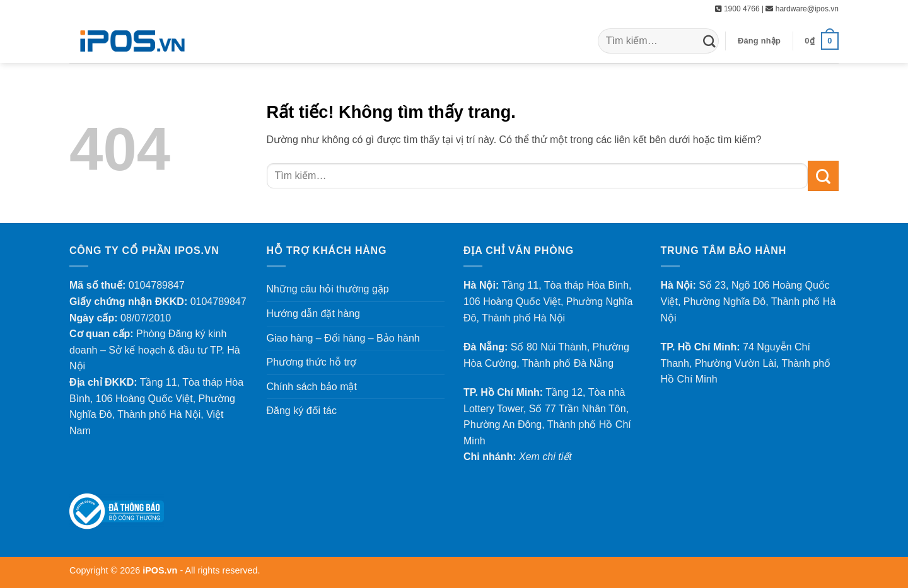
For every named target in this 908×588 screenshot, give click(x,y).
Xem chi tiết (545, 457)
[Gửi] (709, 41)
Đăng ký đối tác (302, 411)
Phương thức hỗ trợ (312, 362)
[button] (759, 41)
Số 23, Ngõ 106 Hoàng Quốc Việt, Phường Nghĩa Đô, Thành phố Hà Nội (748, 301)
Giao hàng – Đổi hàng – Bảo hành (343, 338)
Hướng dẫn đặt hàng (313, 314)
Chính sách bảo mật (312, 387)
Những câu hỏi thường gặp (328, 289)
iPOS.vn (161, 570)
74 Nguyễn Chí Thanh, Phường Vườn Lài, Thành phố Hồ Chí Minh (746, 363)
